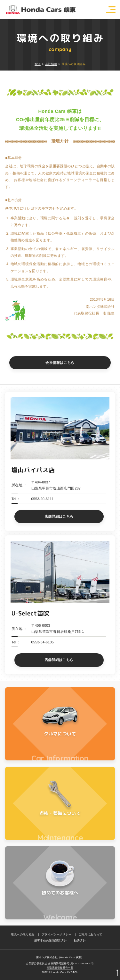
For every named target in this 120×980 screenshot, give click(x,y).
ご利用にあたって (90, 934)
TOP (38, 64)
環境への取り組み (23, 934)
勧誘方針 (80, 941)
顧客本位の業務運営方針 (51, 941)
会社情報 (51, 64)
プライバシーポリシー (56, 934)
